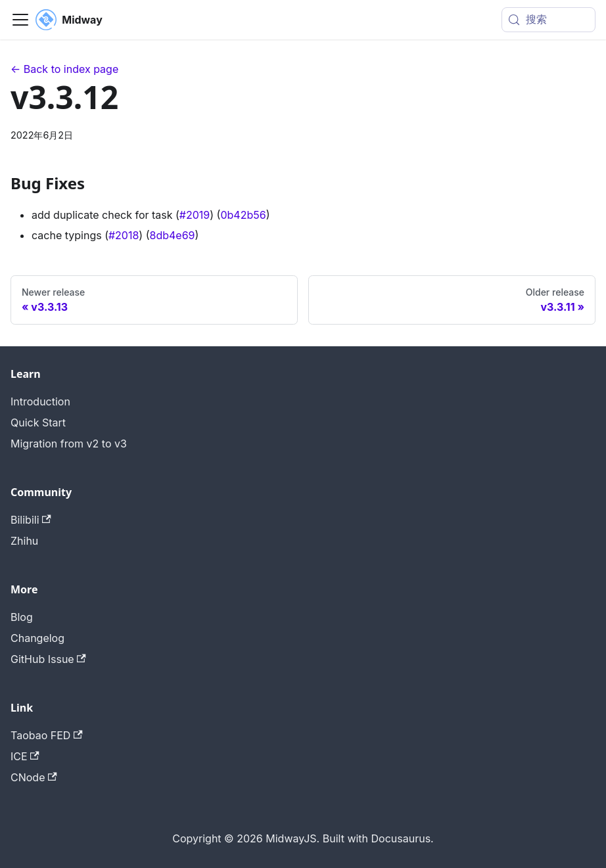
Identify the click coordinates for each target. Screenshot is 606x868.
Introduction (40, 401)
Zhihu (24, 541)
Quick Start (38, 423)
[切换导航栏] (20, 20)
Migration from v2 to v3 (69, 444)
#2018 (124, 235)
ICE (25, 756)
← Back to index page (64, 69)
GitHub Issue (48, 659)
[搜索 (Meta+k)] (548, 20)
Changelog (37, 638)
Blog (22, 617)
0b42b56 (243, 215)
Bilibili (31, 520)
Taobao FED (47, 735)
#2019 (195, 215)
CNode (34, 777)
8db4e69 (173, 235)
